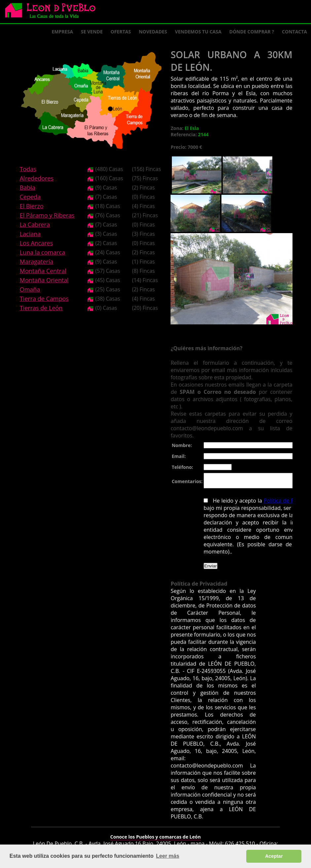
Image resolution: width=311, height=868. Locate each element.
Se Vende (92, 32)
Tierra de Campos (44, 299)
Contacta (294, 32)
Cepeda (30, 197)
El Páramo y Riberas (47, 215)
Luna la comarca (42, 252)
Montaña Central (43, 271)
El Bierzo (31, 206)
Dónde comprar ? (252, 32)
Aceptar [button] (274, 856)
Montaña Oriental (44, 280)
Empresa (62, 32)
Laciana (30, 234)
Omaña (30, 289)
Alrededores (36, 178)
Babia (27, 187)
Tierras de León (41, 308)
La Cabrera (35, 225)
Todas (28, 169)
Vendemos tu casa (198, 32)
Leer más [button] (168, 856)
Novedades (153, 32)
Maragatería (36, 262)
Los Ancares (36, 243)
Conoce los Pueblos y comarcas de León (156, 832)
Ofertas (121, 32)
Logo (53, 12)
